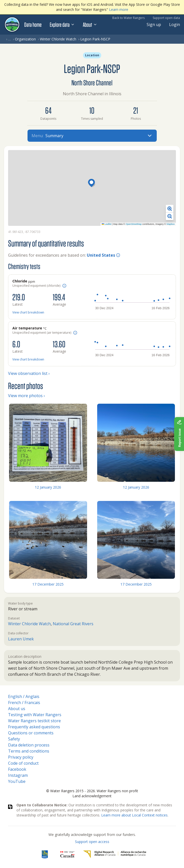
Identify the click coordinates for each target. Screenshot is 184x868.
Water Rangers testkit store (34, 721)
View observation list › (29, 373)
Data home (33, 25)
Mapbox (171, 224)
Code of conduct (23, 763)
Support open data (166, 18)
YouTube (17, 781)
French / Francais (24, 703)
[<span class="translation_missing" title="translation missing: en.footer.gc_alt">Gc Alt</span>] (67, 854)
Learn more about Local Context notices (134, 815)
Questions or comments (31, 733)
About (90, 25)
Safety (14, 739)
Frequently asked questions (34, 727)
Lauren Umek (21, 639)
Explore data (62, 25)
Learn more (119, 9)
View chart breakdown (28, 312)
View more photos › (27, 396)
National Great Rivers (73, 624)
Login (175, 25)
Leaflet (107, 224)
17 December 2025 (48, 584)
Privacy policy (21, 757)
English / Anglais (24, 696)
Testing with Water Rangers (35, 715)
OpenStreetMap (134, 224)
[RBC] (45, 854)
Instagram (18, 775)
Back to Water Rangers (128, 18)
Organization (25, 39)
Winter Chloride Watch (58, 39)
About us (17, 709)
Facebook (17, 769)
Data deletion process (29, 745)
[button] (92, 183)
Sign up (154, 25)
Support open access (92, 842)
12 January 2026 (48, 487)
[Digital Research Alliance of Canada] (115, 854)
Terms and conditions (29, 751)
